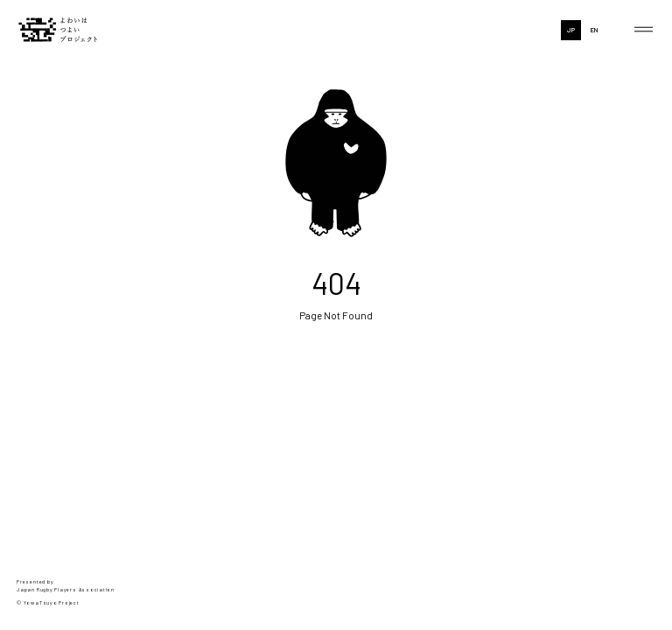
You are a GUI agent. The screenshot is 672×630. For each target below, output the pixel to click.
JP (571, 30)
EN (595, 30)
